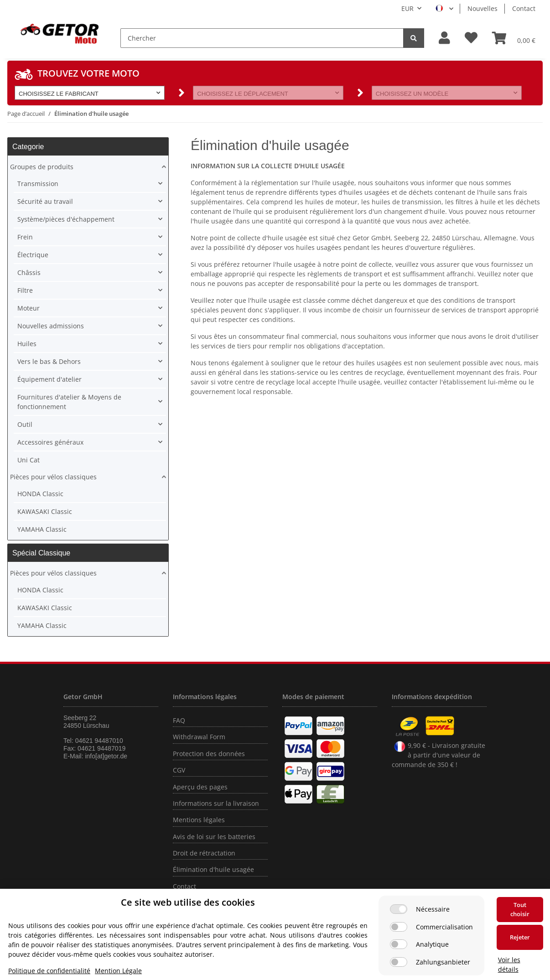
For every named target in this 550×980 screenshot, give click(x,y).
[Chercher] (262, 38)
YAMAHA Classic (42, 529)
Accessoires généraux (50, 442)
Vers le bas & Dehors (49, 361)
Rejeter (520, 937)
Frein (25, 237)
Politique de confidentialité (49, 971)
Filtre (25, 290)
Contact (524, 8)
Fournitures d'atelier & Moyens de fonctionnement (69, 402)
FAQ (179, 720)
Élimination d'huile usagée (213, 869)
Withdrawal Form (199, 737)
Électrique (33, 255)
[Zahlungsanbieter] (399, 962)
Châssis (29, 272)
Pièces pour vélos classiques (53, 477)
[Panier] (514, 38)
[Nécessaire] (399, 909)
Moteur (29, 308)
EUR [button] (407, 8)
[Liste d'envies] (471, 38)
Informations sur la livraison (216, 803)
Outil (25, 424)
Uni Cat (29, 460)
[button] (444, 38)
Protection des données (209, 754)
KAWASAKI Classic (45, 511)
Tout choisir (520, 909)
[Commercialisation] (399, 927)
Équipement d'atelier (49, 379)
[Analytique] (399, 944)
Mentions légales (199, 820)
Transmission (38, 184)
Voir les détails (509, 964)
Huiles (27, 344)
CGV (179, 770)
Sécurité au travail (45, 201)
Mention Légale (118, 971)
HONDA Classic (40, 494)
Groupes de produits (42, 167)
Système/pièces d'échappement (66, 219)
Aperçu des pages (200, 787)
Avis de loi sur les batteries (214, 837)
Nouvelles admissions (51, 326)
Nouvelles (483, 8)
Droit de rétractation (204, 853)
